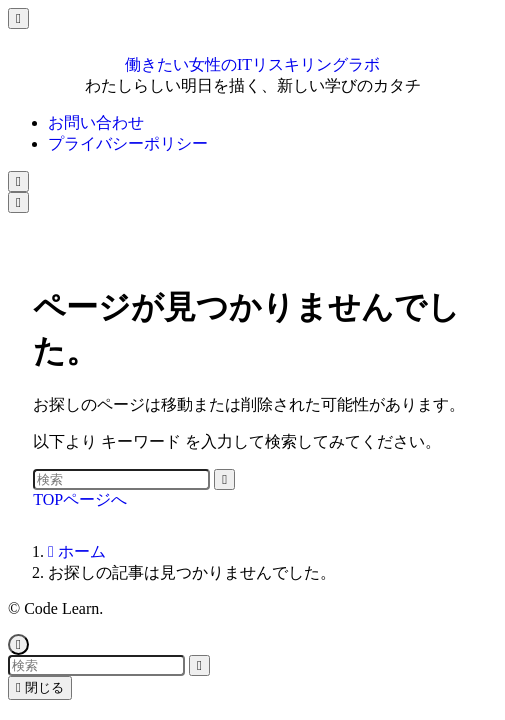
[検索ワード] (121, 479)
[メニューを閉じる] (18, 18)
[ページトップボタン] (18, 644)
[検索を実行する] (224, 479)
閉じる (40, 687)
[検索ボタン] (18, 181)
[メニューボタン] (18, 202)
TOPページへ (80, 499)
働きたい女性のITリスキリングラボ (252, 64)
